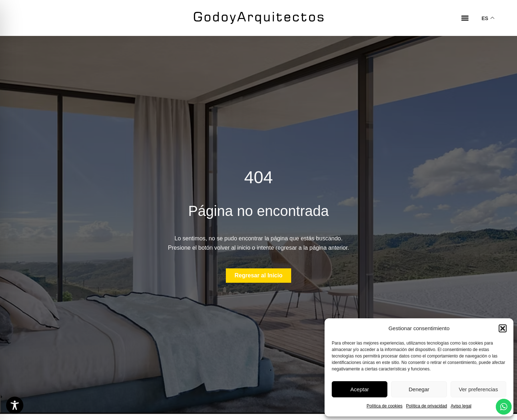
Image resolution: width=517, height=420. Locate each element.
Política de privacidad (427, 406)
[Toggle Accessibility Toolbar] (15, 405)
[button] (503, 328)
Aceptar (360, 389)
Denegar (419, 389)
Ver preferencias (478, 389)
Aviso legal (461, 406)
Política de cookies (385, 406)
